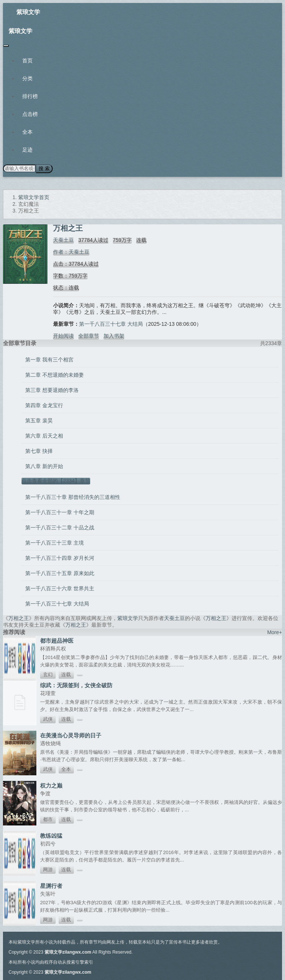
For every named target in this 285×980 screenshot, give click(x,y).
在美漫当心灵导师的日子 (71, 735)
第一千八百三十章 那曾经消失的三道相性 (73, 497)
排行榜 (30, 96)
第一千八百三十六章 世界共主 (60, 588)
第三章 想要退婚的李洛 (52, 390)
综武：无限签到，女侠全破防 (76, 685)
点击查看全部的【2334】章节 (56, 481)
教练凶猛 (51, 836)
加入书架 (114, 336)
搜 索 (44, 168)
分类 (27, 78)
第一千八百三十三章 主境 (55, 543)
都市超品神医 (57, 641)
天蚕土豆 (63, 240)
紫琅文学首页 (34, 197)
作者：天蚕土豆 (71, 252)
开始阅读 (63, 336)
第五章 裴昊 (39, 421)
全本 (27, 132)
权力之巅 (51, 786)
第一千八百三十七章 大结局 (111, 324)
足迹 (27, 150)
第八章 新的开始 (44, 466)
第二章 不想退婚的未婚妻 (55, 375)
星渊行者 (51, 886)
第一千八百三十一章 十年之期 (60, 512)
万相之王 (19, 618)
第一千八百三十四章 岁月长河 (60, 558)
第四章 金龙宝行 (44, 405)
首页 (27, 61)
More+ (275, 632)
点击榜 (30, 114)
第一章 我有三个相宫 (49, 360)
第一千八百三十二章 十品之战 (60, 528)
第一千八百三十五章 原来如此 (60, 573)
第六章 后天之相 (44, 436)
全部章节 (89, 336)
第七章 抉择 (39, 451)
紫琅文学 (28, 12)
